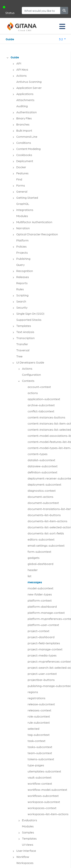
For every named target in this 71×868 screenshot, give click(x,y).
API (19, 63)
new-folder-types (40, 594)
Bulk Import (24, 130)
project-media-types (42, 655)
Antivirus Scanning (29, 82)
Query (20, 265)
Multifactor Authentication (34, 222)
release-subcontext (41, 704)
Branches (23, 124)
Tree (19, 356)
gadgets (34, 558)
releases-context (39, 710)
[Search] (41, 10)
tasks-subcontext (40, 747)
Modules (22, 216)
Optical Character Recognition (37, 234)
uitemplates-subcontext (44, 771)
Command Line (27, 136)
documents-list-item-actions (48, 521)
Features (22, 173)
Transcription (25, 338)
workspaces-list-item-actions (48, 814)
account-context (39, 387)
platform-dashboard (42, 606)
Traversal (23, 350)
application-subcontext (44, 399)
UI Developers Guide (30, 362)
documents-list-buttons (44, 515)
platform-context (40, 600)
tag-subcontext (39, 735)
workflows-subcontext (43, 796)
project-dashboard (41, 637)
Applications (25, 94)
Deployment (25, 161)
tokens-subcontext (41, 759)
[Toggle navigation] (62, 26)
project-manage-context (45, 649)
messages (35, 582)
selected (34, 728)
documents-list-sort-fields (46, 533)
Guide (10, 39)
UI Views (28, 844)
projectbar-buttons (41, 680)
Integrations (25, 210)
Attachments (25, 100)
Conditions (24, 143)
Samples (28, 832)
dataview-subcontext (43, 466)
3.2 (61, 39)
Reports (22, 283)
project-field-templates (44, 643)
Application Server (29, 88)
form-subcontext (39, 551)
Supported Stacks (29, 320)
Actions (21, 75)
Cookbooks (24, 155)
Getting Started (27, 197)
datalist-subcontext (41, 460)
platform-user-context (43, 625)
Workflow (23, 857)
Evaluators (30, 820)
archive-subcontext (41, 405)
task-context (37, 741)
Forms (21, 185)
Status (10, 13)
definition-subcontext (43, 472)
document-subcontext (43, 503)
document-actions (41, 497)
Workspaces (25, 863)
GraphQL (23, 204)
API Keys (22, 69)
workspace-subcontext (44, 802)
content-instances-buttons (46, 417)
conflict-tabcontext (41, 411)
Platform (22, 240)
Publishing (23, 259)
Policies (21, 246)
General (22, 191)
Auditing (22, 106)
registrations (37, 698)
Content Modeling (28, 149)
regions (33, 692)
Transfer (22, 344)
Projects (22, 252)
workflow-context (40, 783)
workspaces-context (42, 808)
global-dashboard (41, 564)
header (33, 570)
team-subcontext (40, 753)
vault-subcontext (40, 777)
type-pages (36, 765)
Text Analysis (25, 332)
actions (33, 393)
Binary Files (24, 118)
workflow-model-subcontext (47, 790)
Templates (24, 326)
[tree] (37, 461)
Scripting (22, 295)
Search (21, 301)
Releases (23, 277)
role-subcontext (39, 716)
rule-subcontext (39, 722)
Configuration (31, 374)
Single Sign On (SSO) (30, 313)
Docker (21, 167)
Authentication (27, 112)
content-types (38, 454)
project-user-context (42, 674)
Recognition (25, 271)
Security (22, 307)
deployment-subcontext (44, 484)
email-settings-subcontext (46, 545)
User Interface (26, 851)
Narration (23, 228)
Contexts (28, 381)
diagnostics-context (42, 490)
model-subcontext (41, 588)
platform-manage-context (46, 613)
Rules (20, 289)
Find (19, 179)
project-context (39, 631)
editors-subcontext (41, 539)
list (30, 576)
